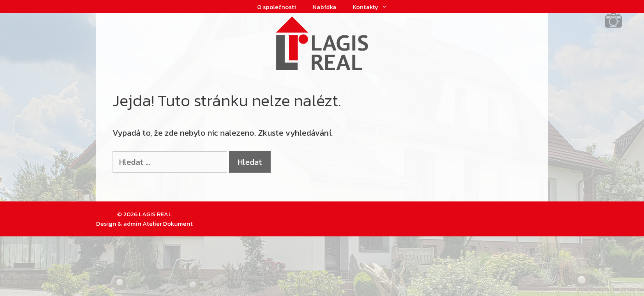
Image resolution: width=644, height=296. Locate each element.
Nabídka (324, 7)
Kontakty (374, 7)
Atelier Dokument (168, 223)
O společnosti (277, 7)
